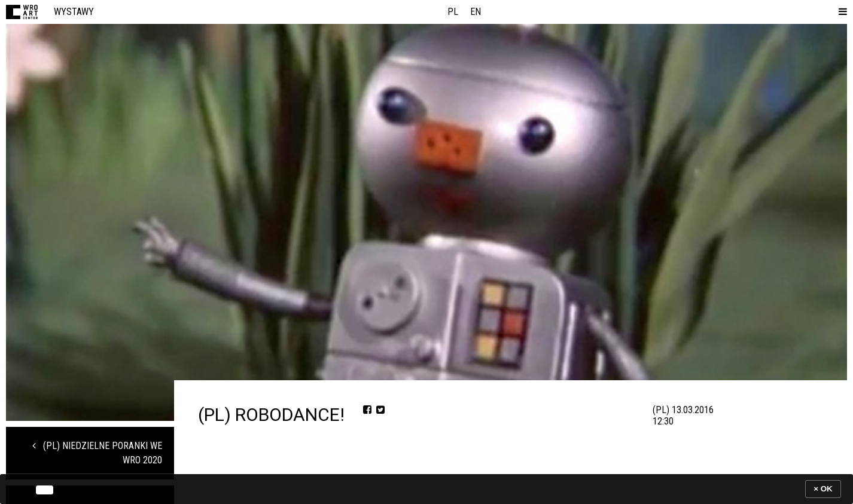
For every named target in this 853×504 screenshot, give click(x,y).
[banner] (427, 489)
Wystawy (74, 12)
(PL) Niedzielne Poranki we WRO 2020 (97, 453)
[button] (840, 12)
